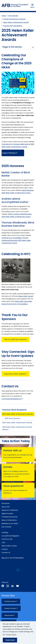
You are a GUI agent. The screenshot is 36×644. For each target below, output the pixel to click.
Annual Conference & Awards (14, 19)
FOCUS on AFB (7, 539)
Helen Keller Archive (9, 546)
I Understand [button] (10, 640)
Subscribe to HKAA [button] (16, 374)
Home (4, 16)
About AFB (5, 507)
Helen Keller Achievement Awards (16, 22)
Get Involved (13, 16)
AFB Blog (5, 533)
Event (10, 153)
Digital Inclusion (7, 514)
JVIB (3, 543)
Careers (5, 549)
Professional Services (10, 517)
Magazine (10, 536)
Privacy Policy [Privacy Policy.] (11, 635)
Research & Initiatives (10, 510)
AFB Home (5, 503)
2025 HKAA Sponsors (12, 418)
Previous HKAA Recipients (13, 26)
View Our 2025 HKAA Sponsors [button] (16, 339)
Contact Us (6, 553)
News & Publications (9, 520)
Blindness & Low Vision (10, 524)
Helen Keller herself (26, 296)
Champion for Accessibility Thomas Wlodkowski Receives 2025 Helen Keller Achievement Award (16, 240)
